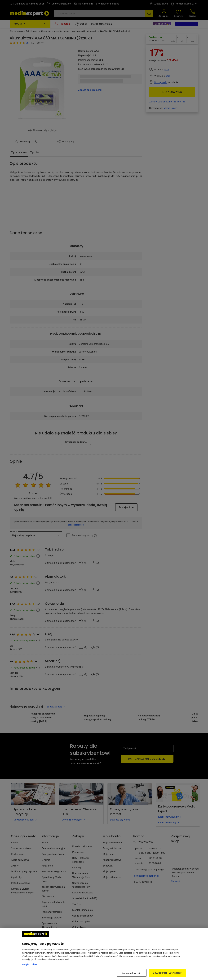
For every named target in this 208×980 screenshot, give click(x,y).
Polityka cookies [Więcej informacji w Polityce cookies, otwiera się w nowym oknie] (30, 964)
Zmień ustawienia (132, 973)
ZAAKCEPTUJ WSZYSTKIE (167, 973)
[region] (104, 954)
